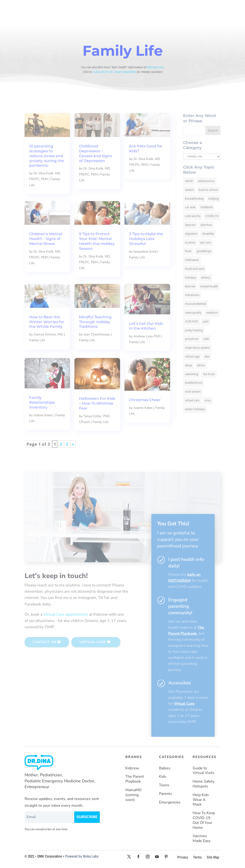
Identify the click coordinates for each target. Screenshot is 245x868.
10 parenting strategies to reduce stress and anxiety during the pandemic (47, 156)
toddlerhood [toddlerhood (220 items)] (194, 383)
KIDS (125, 7)
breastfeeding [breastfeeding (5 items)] (194, 199)
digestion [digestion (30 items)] (191, 234)
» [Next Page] (73, 444)
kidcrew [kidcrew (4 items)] (190, 286)
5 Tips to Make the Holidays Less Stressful (146, 239)
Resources (124, 19)
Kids (163, 777)
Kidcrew (132, 768)
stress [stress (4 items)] (201, 365)
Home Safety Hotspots (204, 784)
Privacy (183, 857)
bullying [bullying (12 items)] (213, 199)
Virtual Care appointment (66, 614)
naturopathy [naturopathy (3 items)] (193, 313)
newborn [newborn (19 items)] (212, 313)
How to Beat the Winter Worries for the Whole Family (47, 322)
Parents (165, 794)
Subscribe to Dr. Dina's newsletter (114, 72)
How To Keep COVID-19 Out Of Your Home (204, 820)
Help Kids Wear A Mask (201, 800)
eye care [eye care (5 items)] (206, 242)
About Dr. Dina (101, 19)
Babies (165, 768)
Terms (197, 857)
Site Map (213, 857)
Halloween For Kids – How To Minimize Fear (97, 403)
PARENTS (169, 7)
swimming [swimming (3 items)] (192, 374)
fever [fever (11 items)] (188, 251)
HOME (88, 7)
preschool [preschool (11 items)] (192, 339)
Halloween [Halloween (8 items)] (192, 260)
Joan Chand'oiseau (97, 334)
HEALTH (194, 7)
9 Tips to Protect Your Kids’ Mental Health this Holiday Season (97, 241)
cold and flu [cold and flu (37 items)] (193, 216)
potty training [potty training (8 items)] (194, 330)
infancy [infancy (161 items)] (206, 278)
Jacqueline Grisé (145, 252)
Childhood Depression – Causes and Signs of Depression (95, 153)
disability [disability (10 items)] (208, 234)
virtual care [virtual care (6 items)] (192, 400)
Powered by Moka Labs (82, 856)
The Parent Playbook (135, 779)
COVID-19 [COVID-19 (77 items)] (212, 216)
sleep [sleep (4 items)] (189, 365)
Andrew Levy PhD (147, 336)
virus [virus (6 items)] (208, 400)
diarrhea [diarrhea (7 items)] (206, 225)
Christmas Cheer (145, 400)
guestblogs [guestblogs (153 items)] (204, 251)
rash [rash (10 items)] (206, 339)
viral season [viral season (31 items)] (193, 392)
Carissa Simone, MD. (48, 334)
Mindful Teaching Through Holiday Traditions (95, 322)
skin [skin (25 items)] (207, 356)
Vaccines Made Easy (202, 839)
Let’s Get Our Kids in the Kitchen (146, 326)
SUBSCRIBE (201, 19)
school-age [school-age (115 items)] (192, 356)
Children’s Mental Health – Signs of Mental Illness (46, 239)
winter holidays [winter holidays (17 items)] (195, 409)
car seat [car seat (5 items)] (190, 207)
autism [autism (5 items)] (189, 190)
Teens (164, 785)
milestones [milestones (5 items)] (192, 295)
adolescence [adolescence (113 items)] (206, 181)
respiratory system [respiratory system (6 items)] (197, 348)
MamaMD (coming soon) (134, 795)
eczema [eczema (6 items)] (190, 242)
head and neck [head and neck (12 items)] (195, 269)
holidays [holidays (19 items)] (191, 278)
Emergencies (170, 802)
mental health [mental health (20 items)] (209, 286)
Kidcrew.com (155, 67)
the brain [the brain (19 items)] (209, 374)
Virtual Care (184, 704)
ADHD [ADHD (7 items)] (189, 181)
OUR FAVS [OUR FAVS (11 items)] (191, 321)
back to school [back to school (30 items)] (208, 190)
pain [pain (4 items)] (206, 321)
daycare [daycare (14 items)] (190, 225)
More (140, 19)
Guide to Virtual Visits (204, 771)
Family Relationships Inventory (42, 402)
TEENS (145, 7)
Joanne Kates (43, 415)
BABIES (105, 7)
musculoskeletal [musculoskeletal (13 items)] (196, 304)
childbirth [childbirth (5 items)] (207, 207)
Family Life (137, 257)
